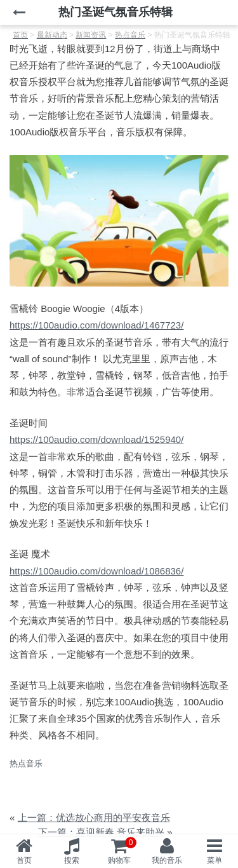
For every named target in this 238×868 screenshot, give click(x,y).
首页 (24, 860)
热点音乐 (26, 763)
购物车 (122, 851)
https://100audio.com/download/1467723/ (96, 325)
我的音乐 (167, 860)
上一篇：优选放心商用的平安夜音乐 (94, 817)
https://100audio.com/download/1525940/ (96, 439)
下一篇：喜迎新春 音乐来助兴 (101, 832)
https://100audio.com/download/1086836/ (96, 571)
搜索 (72, 860)
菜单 (215, 860)
